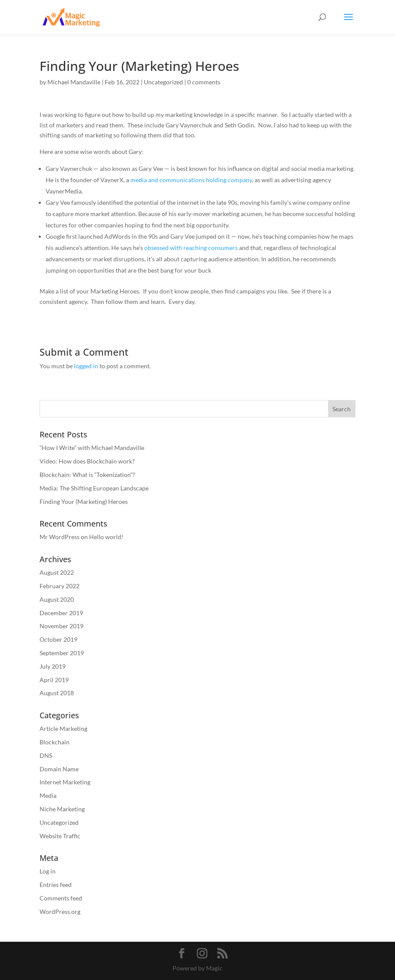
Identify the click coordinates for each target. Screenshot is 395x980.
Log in (48, 871)
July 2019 (53, 666)
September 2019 (62, 653)
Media (48, 795)
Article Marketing (63, 728)
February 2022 (60, 586)
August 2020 (57, 599)
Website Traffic (60, 836)
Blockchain (55, 742)
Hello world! (106, 537)
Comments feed (61, 898)
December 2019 (61, 613)
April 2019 (54, 680)
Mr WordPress (60, 537)
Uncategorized (163, 82)
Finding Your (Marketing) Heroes (84, 502)
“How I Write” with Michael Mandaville (92, 448)
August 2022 (57, 572)
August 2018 (57, 693)
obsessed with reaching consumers (191, 248)
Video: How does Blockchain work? (87, 461)
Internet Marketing (65, 782)
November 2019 (61, 626)
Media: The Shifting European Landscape (94, 488)
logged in (86, 366)
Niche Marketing (62, 809)
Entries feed (56, 885)
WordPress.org (60, 912)
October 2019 (58, 639)
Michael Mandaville (74, 82)
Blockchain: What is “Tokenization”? (87, 475)
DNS (46, 755)
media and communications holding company (191, 180)
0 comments (204, 82)
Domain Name (59, 769)
